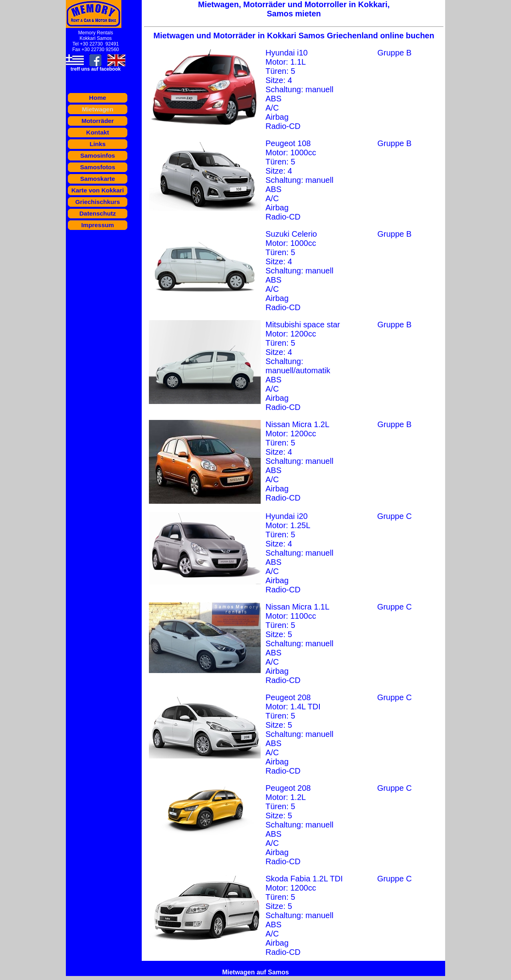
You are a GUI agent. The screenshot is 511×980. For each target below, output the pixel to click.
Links (97, 144)
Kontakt (98, 132)
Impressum (97, 225)
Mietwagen (98, 109)
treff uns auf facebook (96, 69)
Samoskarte (98, 179)
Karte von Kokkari (98, 190)
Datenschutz (98, 213)
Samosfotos (97, 167)
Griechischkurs (97, 202)
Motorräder (98, 121)
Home (98, 98)
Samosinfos (98, 155)
